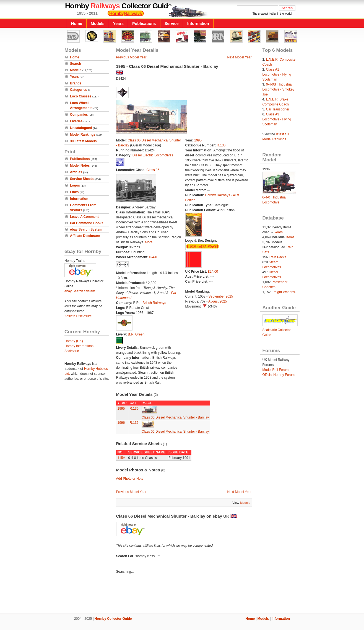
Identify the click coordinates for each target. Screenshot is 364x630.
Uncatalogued (81, 128)
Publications (144, 24)
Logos (75, 185)
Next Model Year (239, 57)
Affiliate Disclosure (85, 236)
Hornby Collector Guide (113, 619)
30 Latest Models (83, 141)
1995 (198, 140)
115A (121, 458)
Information (198, 24)
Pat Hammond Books (87, 223)
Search (76, 64)
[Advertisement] (182, 594)
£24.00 (213, 272)
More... (150, 242)
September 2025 (221, 296)
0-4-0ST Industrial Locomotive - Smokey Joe (278, 89)
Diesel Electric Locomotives (153, 155)
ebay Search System (86, 229)
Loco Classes (81, 96)
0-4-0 (153, 257)
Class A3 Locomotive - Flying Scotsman (277, 119)
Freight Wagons (283, 292)
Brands (76, 83)
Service (172, 24)
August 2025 (218, 301)
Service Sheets (82, 179)
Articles (76, 172)
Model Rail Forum (276, 370)
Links (74, 192)
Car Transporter (278, 109)
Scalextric (72, 351)
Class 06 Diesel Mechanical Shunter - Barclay (175, 417)
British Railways (154, 303)
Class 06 (153, 170)
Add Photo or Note (130, 479)
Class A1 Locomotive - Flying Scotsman (277, 74)
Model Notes (80, 166)
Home (77, 24)
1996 (121, 423)
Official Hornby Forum (279, 375)
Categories (79, 90)
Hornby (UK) (74, 341)
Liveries (76, 121)
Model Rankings (83, 135)
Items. (291, 237)
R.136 (221, 145)
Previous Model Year (131, 57)
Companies (79, 115)
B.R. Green (136, 334)
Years (118, 24)
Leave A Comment (84, 217)
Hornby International (79, 346)
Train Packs (278, 257)
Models (98, 24)
